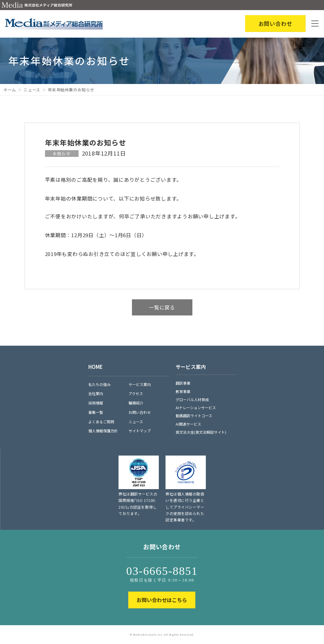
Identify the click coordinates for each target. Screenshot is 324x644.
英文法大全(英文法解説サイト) (201, 432)
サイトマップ (140, 431)
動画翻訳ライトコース (194, 416)
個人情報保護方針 (103, 431)
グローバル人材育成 (192, 399)
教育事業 (183, 391)
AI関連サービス (188, 424)
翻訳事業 (183, 383)
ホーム (10, 90)
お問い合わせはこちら (162, 600)
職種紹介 (136, 403)
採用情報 (96, 403)
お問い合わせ (140, 412)
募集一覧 (96, 412)
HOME (96, 367)
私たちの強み (99, 384)
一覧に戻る (162, 307)
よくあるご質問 (101, 422)
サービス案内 (140, 384)
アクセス (136, 393)
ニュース (32, 90)
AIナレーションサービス (196, 407)
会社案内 (96, 393)
